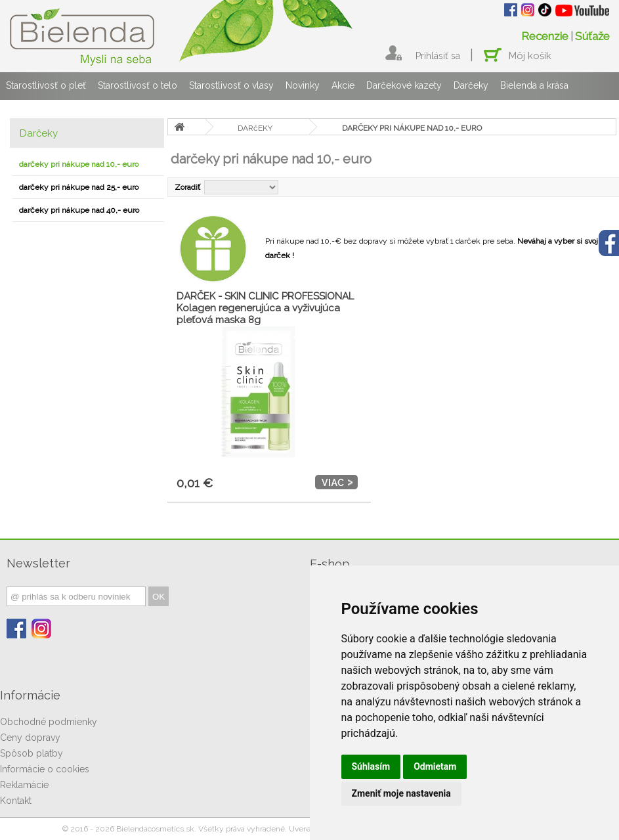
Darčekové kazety (404, 85)
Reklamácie (24, 785)
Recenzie (545, 36)
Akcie (343, 85)
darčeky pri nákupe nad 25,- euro (79, 187)
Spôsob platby (32, 753)
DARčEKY (255, 128)
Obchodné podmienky (49, 722)
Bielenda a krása (534, 85)
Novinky (303, 85)
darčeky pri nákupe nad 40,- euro (79, 210)
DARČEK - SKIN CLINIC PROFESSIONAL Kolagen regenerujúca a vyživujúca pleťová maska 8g (265, 308)
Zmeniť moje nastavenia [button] (401, 793)
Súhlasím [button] (371, 766)
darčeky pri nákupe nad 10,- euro (79, 164)
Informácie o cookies (45, 769)
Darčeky (471, 85)
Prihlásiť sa (438, 56)
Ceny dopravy (30, 738)
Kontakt (16, 801)
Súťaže (592, 36)
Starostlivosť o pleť (46, 85)
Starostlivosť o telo (138, 85)
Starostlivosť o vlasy (231, 85)
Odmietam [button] (435, 766)
